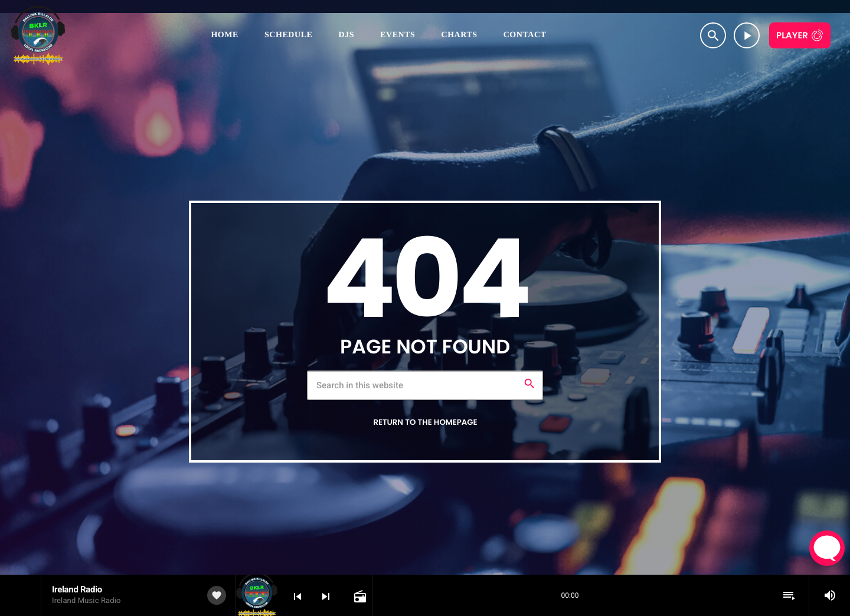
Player (792, 36)
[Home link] (38, 35)
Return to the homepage (425, 422)
